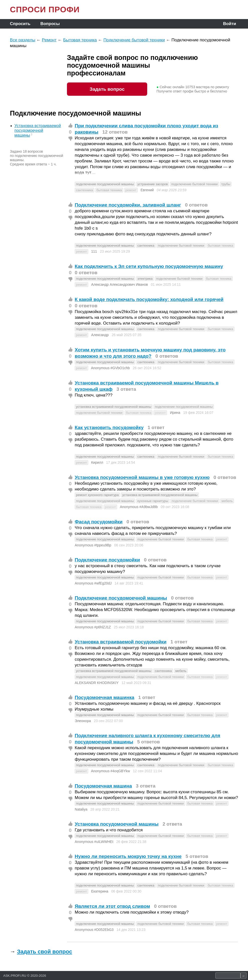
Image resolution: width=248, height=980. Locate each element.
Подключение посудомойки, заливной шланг (128, 205)
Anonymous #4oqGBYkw (111, 771)
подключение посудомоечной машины (105, 184)
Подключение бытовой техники (134, 40)
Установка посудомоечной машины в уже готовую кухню (142, 477)
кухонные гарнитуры (153, 501)
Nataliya (81, 809)
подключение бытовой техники (194, 184)
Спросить (20, 24)
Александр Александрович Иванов (119, 284)
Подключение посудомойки (107, 560)
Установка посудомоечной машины (117, 824)
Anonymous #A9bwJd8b (139, 507)
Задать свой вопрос (45, 952)
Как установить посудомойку (109, 427)
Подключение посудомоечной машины (121, 598)
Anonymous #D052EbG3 (94, 930)
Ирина (175, 413)
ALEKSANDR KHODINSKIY (97, 683)
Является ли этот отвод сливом (112, 906)
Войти (230, 24)
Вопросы (50, 24)
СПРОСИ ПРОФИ (45, 10)
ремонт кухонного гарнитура (97, 495)
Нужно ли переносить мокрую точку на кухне (128, 856)
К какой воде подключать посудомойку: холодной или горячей (149, 299)
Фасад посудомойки (99, 522)
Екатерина (100, 891)
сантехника (85, 190)
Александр (100, 335)
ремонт (131, 190)
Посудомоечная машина (103, 786)
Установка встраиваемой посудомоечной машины (38, 130)
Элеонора (83, 721)
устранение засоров (153, 184)
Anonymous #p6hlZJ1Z (93, 627)
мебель (227, 501)
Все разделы (23, 40)
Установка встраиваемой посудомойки (121, 642)
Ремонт (49, 40)
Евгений (147, 190)
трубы (226, 184)
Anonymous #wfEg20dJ (93, 583)
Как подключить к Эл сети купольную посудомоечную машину (149, 266)
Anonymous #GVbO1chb (110, 368)
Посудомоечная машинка (104, 697)
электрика (145, 279)
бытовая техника (109, 190)
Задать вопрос (107, 89)
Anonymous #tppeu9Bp (93, 545)
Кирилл (97, 462)
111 (94, 251)
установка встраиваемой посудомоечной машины (114, 407)
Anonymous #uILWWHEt (94, 842)
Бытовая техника (80, 40)
